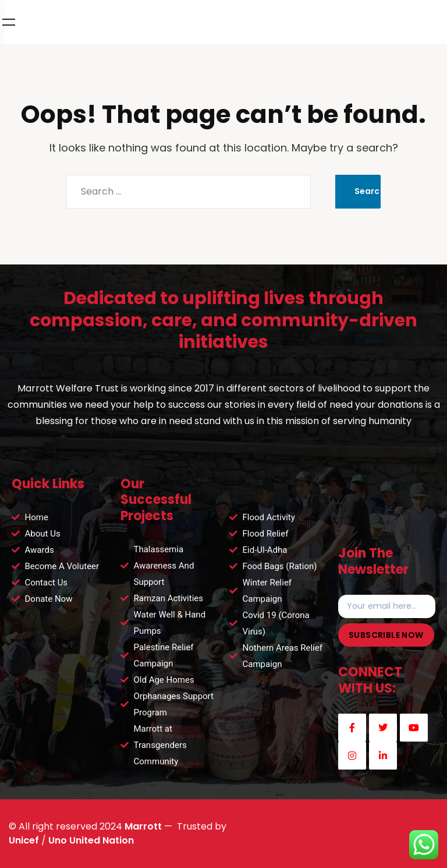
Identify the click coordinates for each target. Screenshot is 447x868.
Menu (424, 22)
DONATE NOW (365, 22)
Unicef (24, 840)
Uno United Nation (91, 840)
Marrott (143, 826)
